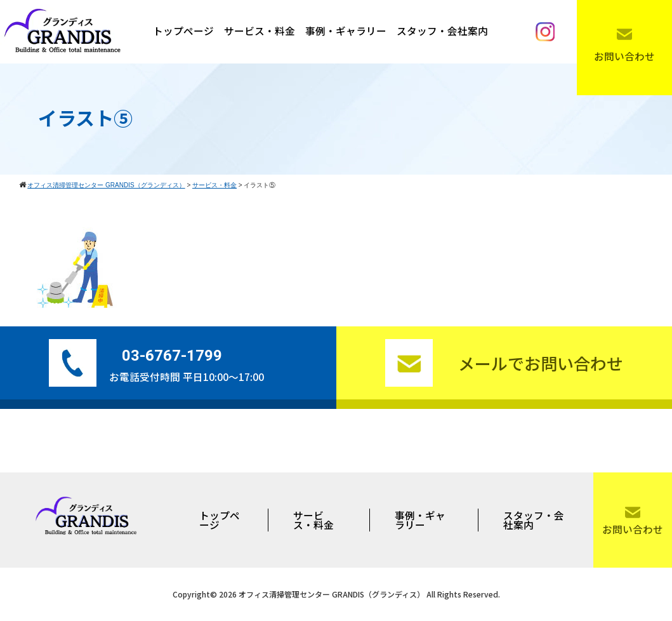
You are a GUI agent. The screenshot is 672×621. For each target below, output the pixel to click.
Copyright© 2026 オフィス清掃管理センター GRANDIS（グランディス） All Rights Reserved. (336, 594)
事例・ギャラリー (346, 31)
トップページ (183, 31)
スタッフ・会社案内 (442, 31)
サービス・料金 (260, 31)
